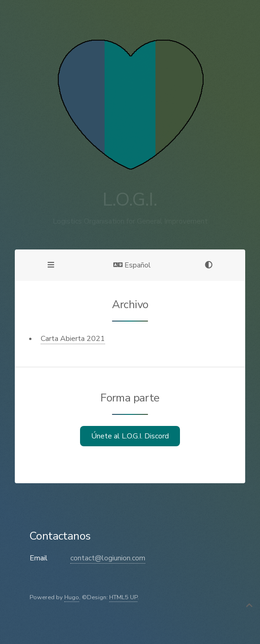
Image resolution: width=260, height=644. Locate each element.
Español (132, 265)
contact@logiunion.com (108, 558)
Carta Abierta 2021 (73, 339)
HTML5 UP (123, 597)
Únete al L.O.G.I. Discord (130, 436)
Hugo (72, 597)
